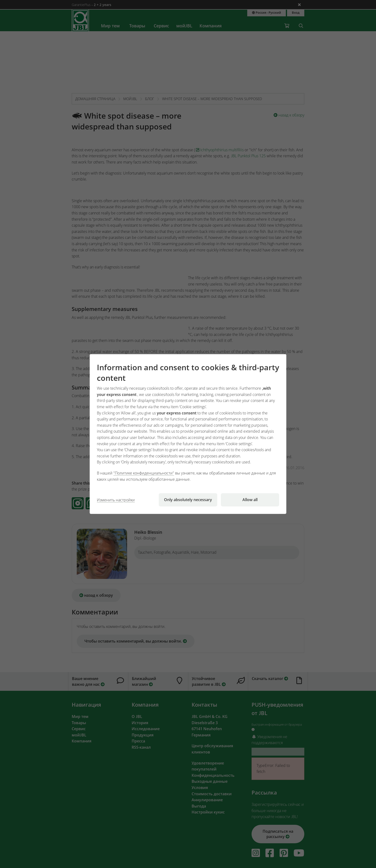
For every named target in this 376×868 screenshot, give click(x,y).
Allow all (250, 500)
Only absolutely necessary (188, 500)
